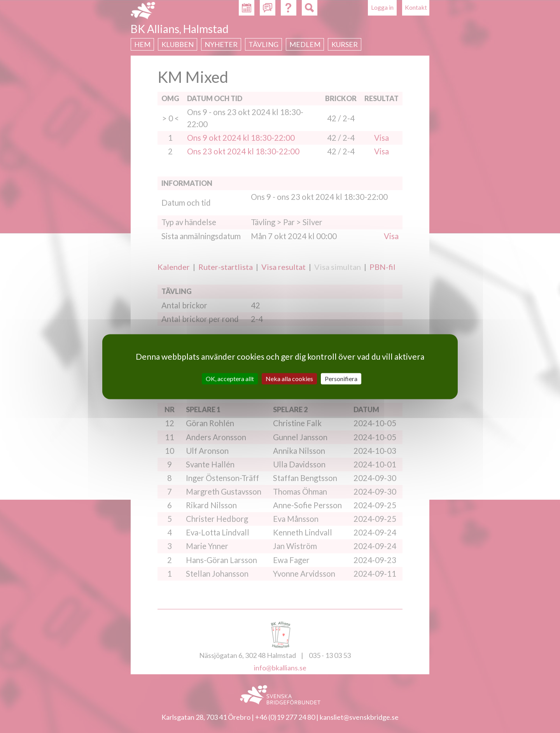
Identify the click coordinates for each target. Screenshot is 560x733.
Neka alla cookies (289, 379)
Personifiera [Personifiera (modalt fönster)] (341, 379)
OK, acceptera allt (230, 379)
